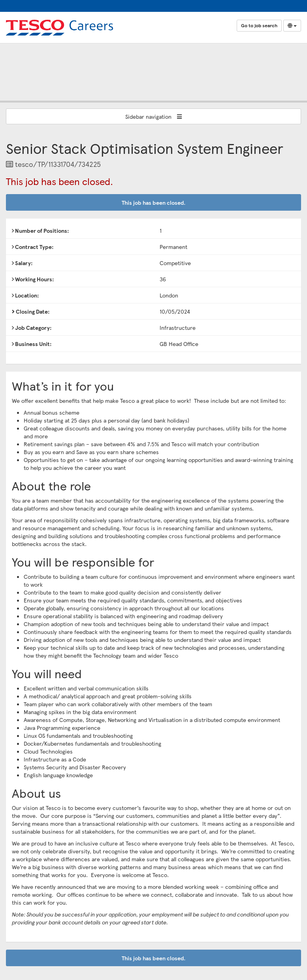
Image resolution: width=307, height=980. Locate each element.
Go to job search (259, 25)
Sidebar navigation (153, 116)
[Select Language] (292, 26)
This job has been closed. (154, 202)
